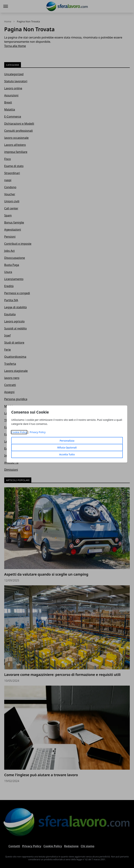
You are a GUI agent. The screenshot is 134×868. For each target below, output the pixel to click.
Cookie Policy (19, 432)
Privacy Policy (38, 432)
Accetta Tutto (67, 454)
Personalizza (67, 441)
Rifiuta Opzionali (67, 448)
